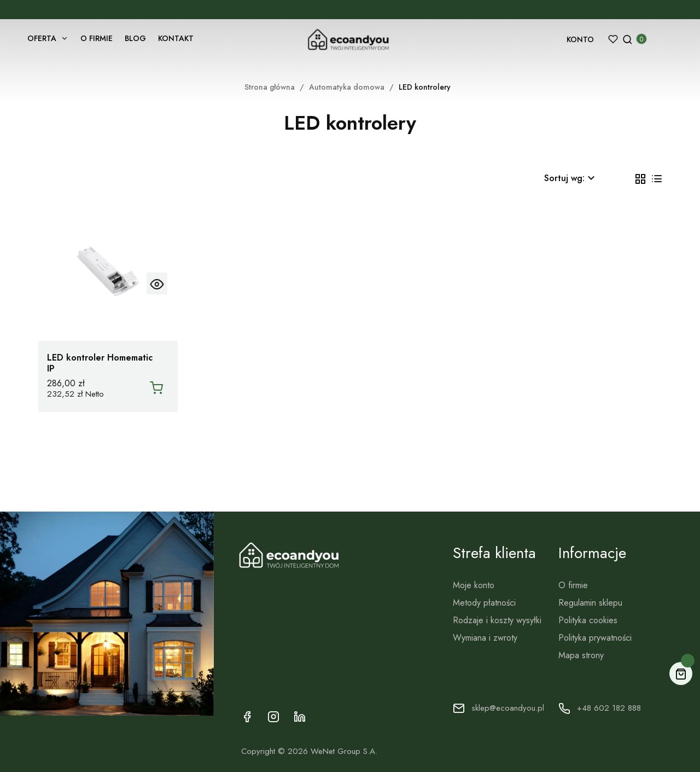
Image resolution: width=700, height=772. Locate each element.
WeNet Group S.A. (348, 753)
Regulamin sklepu (590, 604)
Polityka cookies (587, 621)
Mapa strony (581, 656)
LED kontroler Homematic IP (100, 363)
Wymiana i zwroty (485, 639)
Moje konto (473, 586)
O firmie (573, 586)
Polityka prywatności (594, 639)
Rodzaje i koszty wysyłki (497, 621)
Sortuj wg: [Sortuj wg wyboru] (570, 178)
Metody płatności (484, 604)
